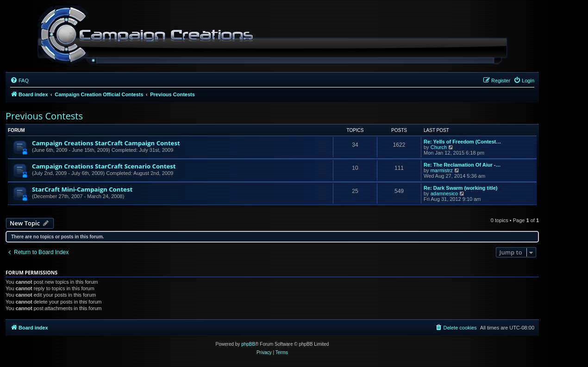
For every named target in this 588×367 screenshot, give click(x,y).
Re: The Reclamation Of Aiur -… (462, 165)
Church (439, 147)
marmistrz (442, 170)
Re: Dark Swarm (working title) (461, 188)
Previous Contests (44, 116)
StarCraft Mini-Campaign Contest (82, 189)
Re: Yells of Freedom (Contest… (462, 142)
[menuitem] (19, 81)
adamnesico (444, 193)
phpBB (248, 344)
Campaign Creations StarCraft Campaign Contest (106, 143)
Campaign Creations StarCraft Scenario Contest (104, 166)
